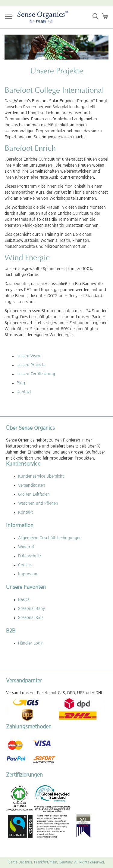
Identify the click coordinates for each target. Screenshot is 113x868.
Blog (21, 383)
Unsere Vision (29, 356)
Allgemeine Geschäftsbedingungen (50, 538)
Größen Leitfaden (34, 494)
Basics (24, 600)
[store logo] (43, 17)
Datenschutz (30, 556)
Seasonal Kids (31, 618)
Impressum (28, 574)
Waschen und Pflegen (38, 503)
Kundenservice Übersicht (41, 476)
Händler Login (31, 643)
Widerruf (26, 547)
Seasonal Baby (31, 609)
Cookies (25, 565)
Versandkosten (32, 485)
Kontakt (24, 392)
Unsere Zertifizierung (36, 374)
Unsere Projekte (31, 365)
